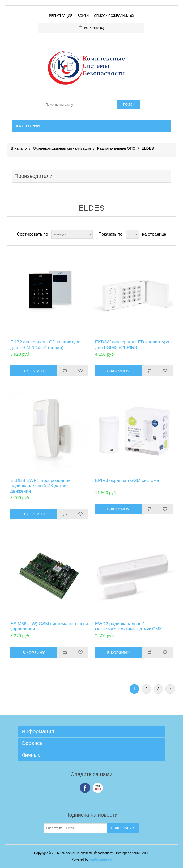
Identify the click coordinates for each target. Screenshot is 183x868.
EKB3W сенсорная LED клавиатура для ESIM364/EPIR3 (132, 345)
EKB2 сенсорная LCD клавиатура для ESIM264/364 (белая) (45, 345)
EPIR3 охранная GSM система (127, 480)
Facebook (85, 788)
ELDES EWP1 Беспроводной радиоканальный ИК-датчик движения (41, 486)
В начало (19, 148)
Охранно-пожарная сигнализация (62, 148)
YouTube (98, 788)
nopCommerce (100, 859)
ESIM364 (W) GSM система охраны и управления (49, 626)
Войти (83, 16)
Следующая (170, 689)
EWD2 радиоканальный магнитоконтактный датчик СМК (129, 626)
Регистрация (61, 16)
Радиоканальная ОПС (116, 148)
